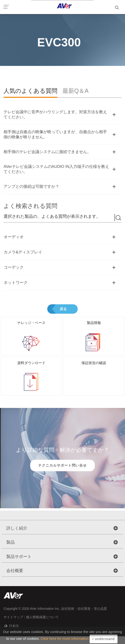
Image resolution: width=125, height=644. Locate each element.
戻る (63, 309)
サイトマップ (13, 617)
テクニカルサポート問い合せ (62, 465)
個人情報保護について (42, 617)
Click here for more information (65, 641)
